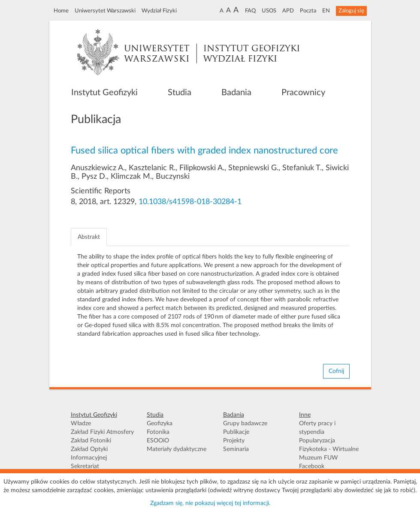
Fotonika (158, 432)
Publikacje (236, 432)
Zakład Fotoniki (91, 441)
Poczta (308, 11)
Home (61, 11)
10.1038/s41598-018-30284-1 (190, 202)
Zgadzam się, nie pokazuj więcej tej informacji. (210, 503)
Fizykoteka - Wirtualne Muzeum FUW (329, 454)
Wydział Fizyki (159, 11)
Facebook (312, 466)
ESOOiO (158, 441)
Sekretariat (85, 466)
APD (288, 11)
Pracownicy (303, 93)
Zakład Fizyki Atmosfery (102, 432)
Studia (180, 93)
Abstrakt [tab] (89, 237)
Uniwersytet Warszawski (105, 11)
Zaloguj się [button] (351, 11)
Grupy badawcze (245, 424)
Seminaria (236, 449)
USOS (269, 11)
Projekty (234, 441)
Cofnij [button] (336, 371)
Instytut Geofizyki (104, 93)
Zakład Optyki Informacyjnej (89, 454)
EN (326, 11)
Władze (81, 424)
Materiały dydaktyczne (177, 449)
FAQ (250, 11)
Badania (236, 93)
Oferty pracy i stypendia (317, 428)
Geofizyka (160, 424)
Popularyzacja (317, 441)
